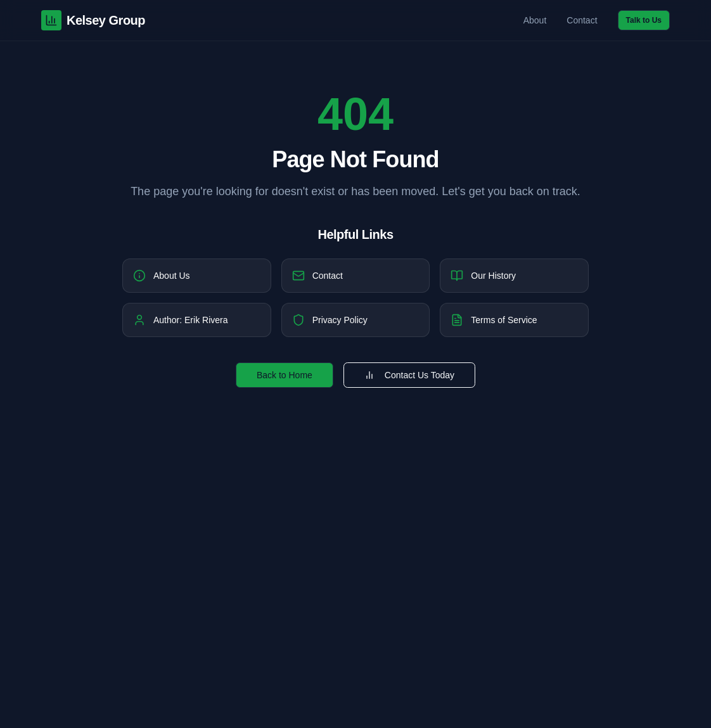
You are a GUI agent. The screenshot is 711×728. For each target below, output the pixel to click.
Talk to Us (644, 20)
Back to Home (285, 375)
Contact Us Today (409, 375)
